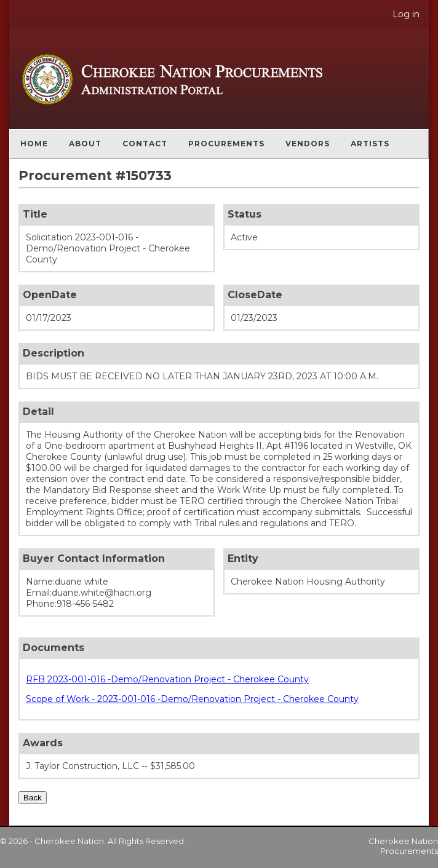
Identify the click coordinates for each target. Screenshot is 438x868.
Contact (145, 144)
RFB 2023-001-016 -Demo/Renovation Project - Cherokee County (167, 679)
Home (34, 144)
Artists (370, 144)
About (85, 144)
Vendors (308, 144)
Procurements (226, 144)
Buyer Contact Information (94, 558)
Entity (243, 558)
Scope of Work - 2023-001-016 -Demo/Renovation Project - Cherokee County (192, 699)
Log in (406, 14)
